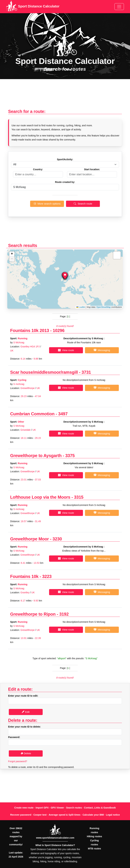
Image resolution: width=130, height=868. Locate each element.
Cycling (22, 380)
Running (23, 338)
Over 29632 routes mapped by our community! (16, 836)
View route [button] (66, 350)
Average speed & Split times (64, 815)
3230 (57, 539)
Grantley (25, 592)
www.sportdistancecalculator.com (55, 838)
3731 (86, 372)
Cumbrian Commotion (32, 414)
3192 (64, 614)
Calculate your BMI (93, 815)
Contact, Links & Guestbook (100, 808)
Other (21, 422)
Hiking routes (94, 836)
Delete (26, 753)
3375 (70, 456)
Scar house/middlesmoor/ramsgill (44, 372)
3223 (47, 576)
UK (12, 351)
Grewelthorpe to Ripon (33, 614)
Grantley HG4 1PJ (30, 347)
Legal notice (113, 815)
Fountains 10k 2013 (30, 330)
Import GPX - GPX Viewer (50, 808)
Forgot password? (18, 761)
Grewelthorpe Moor (29, 539)
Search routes (74, 808)
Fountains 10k (24, 576)
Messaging (102, 350)
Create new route (24, 808)
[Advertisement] (65, 96)
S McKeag (19, 342)
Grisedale (26, 430)
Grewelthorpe (28, 388)
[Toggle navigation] (119, 7)
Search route (83, 204)
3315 (79, 497)
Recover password (21, 815)
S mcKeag (19, 384)
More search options (47, 204)
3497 (63, 414)
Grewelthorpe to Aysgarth (36, 456)
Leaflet (81, 307)
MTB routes (95, 849)
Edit (26, 712)
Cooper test (40, 815)
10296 (59, 330)
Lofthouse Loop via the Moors (40, 497)
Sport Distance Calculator (33, 7)
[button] (65, 276)
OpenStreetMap (104, 307)
